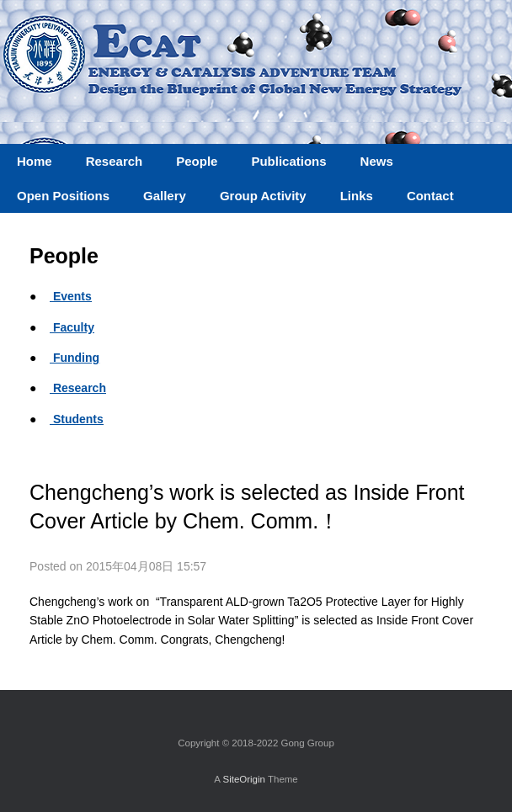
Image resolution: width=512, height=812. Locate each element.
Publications (288, 161)
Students (77, 419)
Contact (430, 196)
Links (357, 196)
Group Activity (263, 196)
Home (35, 161)
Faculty (72, 327)
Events (71, 296)
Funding (75, 358)
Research (78, 388)
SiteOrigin (244, 779)
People (197, 161)
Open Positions (63, 196)
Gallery (165, 196)
